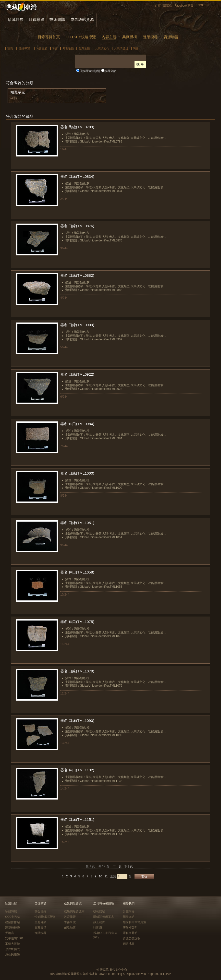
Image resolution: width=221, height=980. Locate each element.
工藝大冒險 (12, 944)
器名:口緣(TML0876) (77, 226)
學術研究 (70, 922)
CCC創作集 (13, 917)
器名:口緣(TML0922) (77, 374)
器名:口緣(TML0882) (77, 275)
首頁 (158, 6)
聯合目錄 (40, 911)
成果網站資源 (82, 19)
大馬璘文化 (102, 48)
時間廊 (98, 928)
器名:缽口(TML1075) (77, 622)
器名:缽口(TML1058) (77, 572)
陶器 (136, 48)
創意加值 (70, 928)
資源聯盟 (171, 37)
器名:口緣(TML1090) (77, 721)
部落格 (168, 6)
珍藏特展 (16, 19)
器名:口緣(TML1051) (77, 523)
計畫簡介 (129, 911)
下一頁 (117, 866)
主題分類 (40, 922)
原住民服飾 (12, 955)
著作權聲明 (130, 928)
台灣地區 (84, 48)
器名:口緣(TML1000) (77, 473)
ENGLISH (202, 5)
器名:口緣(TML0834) (77, 176)
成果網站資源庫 (74, 911)
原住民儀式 (12, 949)
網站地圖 (129, 944)
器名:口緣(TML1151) (77, 819)
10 (100, 876)
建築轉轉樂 (12, 928)
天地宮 (10, 933)
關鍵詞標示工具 (104, 917)
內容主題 (109, 37)
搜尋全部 (110, 71)
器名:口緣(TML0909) (77, 325)
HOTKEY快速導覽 (81, 37)
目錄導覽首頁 (49, 37)
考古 (55, 48)
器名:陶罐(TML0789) (77, 127)
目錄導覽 (37, 19)
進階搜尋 (150, 37)
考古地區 (68, 48)
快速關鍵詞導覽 (45, 917)
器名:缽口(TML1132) (77, 770)
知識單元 (18, 92)
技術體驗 (57, 19)
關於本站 (129, 917)
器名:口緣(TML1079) (77, 671)
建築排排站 (12, 922)
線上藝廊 (99, 922)
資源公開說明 (132, 938)
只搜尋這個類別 (90, 71)
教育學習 (70, 917)
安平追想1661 (14, 938)
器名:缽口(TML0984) (77, 424)
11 (106, 876)
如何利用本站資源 (135, 922)
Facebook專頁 (184, 6)
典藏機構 (130, 37)
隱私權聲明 (130, 933)
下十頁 (128, 866)
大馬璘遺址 (121, 48)
